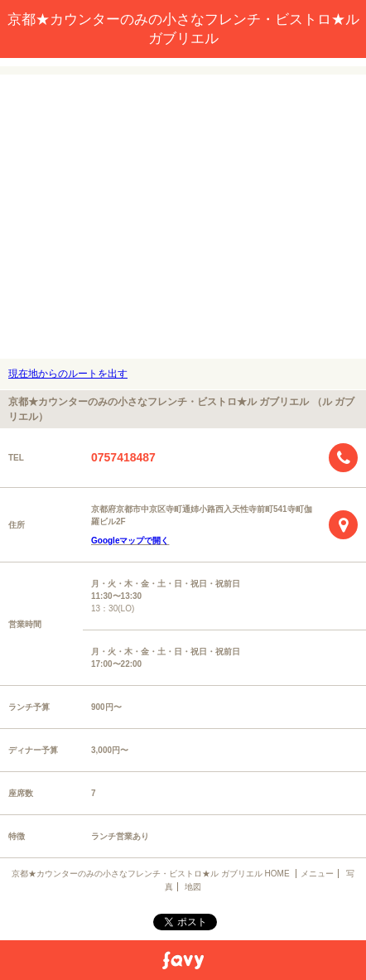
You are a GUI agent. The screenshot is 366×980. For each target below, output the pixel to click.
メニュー (317, 874)
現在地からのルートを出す (68, 374)
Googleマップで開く (130, 541)
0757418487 (123, 457)
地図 (193, 887)
